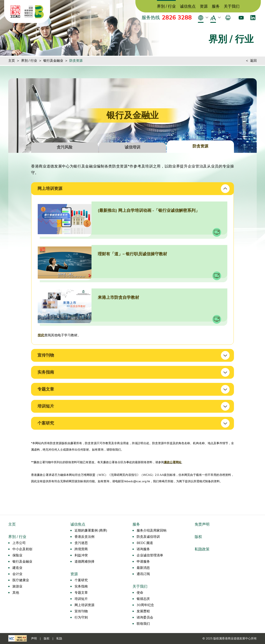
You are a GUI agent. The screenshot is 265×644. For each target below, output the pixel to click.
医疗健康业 (21, 580)
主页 (12, 61)
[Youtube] (241, 18)
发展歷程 (143, 611)
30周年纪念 (145, 605)
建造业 (17, 568)
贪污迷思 (81, 543)
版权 (198, 537)
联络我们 (143, 624)
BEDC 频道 (145, 543)
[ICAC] (15, 12)
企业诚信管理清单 (150, 555)
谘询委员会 (145, 617)
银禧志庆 (143, 599)
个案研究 (81, 580)
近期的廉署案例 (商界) (91, 531)
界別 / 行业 (166, 7)
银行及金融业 (53, 61)
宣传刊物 (81, 611)
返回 (253, 61)
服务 (216, 7)
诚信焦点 (188, 7)
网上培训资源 (84, 605)
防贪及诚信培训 (148, 537)
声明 (34, 639)
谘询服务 (143, 549)
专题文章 (81, 593)
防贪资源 (76, 61)
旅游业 (17, 586)
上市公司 (19, 543)
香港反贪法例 (84, 537)
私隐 (59, 639)
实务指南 (81, 586)
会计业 (17, 574)
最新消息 (143, 568)
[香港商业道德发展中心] (34, 12)
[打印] (228, 18)
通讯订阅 (143, 574)
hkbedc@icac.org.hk (137, 481)
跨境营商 (81, 549)
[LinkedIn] (253, 18)
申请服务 (143, 562)
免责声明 (202, 524)
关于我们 (232, 7)
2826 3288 (177, 18)
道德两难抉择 (84, 562)
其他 (16, 593)
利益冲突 (81, 555)
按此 (41, 335)
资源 (204, 7)
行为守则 (81, 617)
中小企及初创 (22, 549)
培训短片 (81, 599)
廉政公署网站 (173, 462)
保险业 (17, 555)
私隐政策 (202, 549)
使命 (140, 593)
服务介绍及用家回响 (152, 531)
